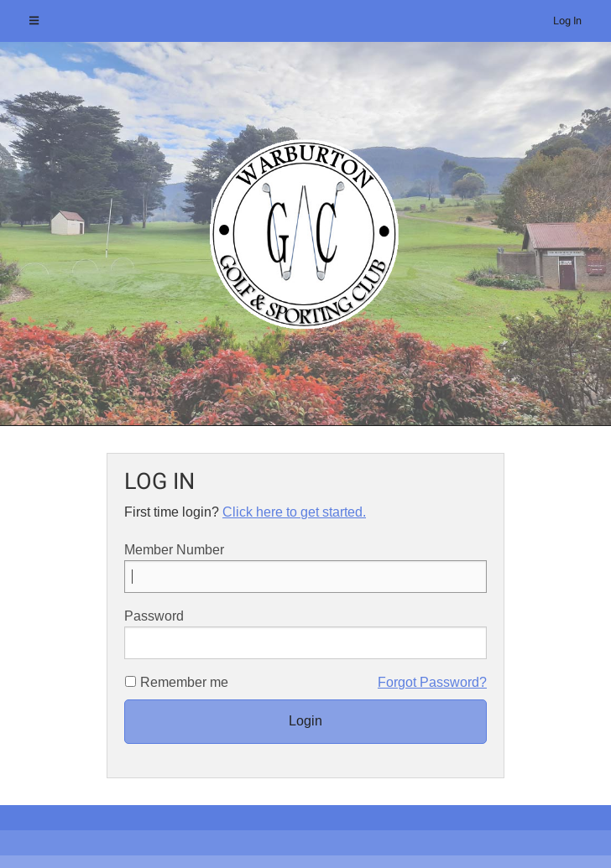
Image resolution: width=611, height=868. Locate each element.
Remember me (184, 682)
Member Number (305, 568)
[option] (305, 234)
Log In (567, 21)
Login (305, 721)
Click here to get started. (294, 512)
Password (305, 634)
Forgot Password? (432, 682)
